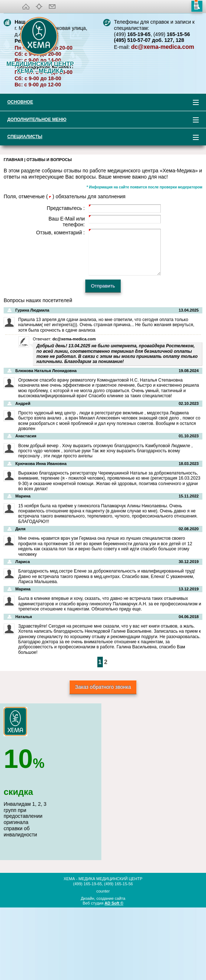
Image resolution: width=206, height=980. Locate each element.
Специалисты (99, 209)
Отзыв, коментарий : (60, 304)
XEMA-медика (40, 37)
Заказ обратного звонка (103, 758)
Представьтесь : (66, 279)
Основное (99, 174)
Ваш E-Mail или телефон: (67, 293)
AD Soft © (114, 974)
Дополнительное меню (99, 192)
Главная (13, 231)
